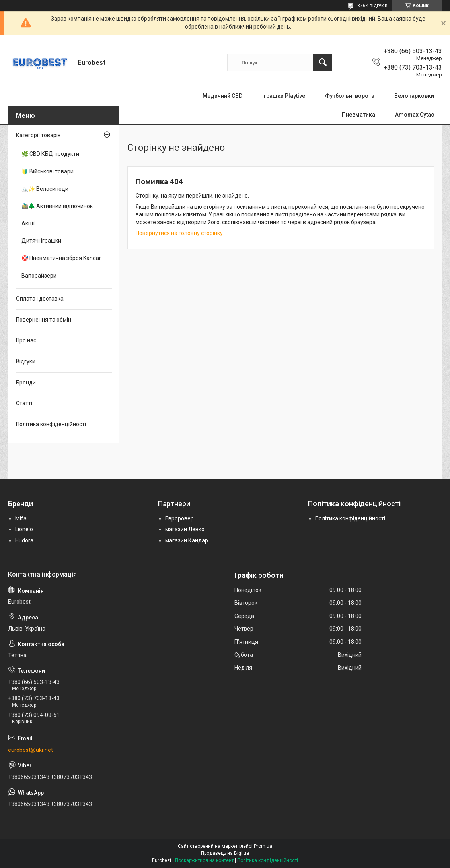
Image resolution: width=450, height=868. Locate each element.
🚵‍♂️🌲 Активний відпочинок (57, 206)
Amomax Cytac (415, 115)
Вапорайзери (39, 276)
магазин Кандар (187, 540)
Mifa (21, 518)
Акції (28, 223)
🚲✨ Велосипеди (45, 189)
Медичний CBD (222, 96)
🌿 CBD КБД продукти (50, 154)
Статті (24, 403)
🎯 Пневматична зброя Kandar (61, 258)
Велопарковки (414, 96)
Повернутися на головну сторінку (179, 233)
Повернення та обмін (44, 320)
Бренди (26, 383)
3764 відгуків (372, 6)
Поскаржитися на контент (204, 860)
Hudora (24, 540)
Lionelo (24, 529)
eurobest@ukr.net (30, 750)
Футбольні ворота (350, 96)
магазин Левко (185, 529)
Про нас (26, 340)
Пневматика (358, 115)
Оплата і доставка (40, 299)
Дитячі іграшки (41, 241)
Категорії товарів (38, 135)
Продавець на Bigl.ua (225, 853)
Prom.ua (263, 846)
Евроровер (179, 518)
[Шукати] (323, 62)
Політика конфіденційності (51, 424)
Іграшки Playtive (284, 96)
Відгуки (26, 361)
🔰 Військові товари (48, 171)
